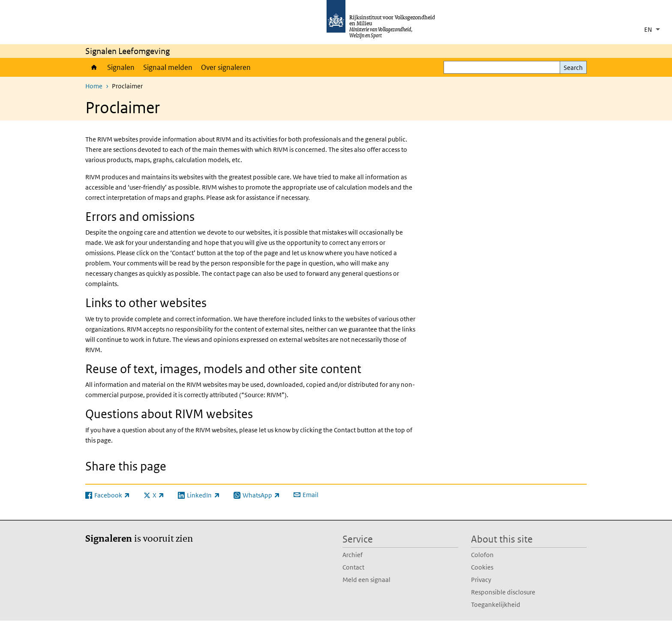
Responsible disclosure (503, 592)
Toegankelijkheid (496, 604)
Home (94, 67)
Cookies (482, 567)
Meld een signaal (366, 580)
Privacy (481, 580)
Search (573, 68)
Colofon (482, 555)
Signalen (121, 67)
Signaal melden (168, 67)
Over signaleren (226, 67)
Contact (353, 567)
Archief (352, 555)
